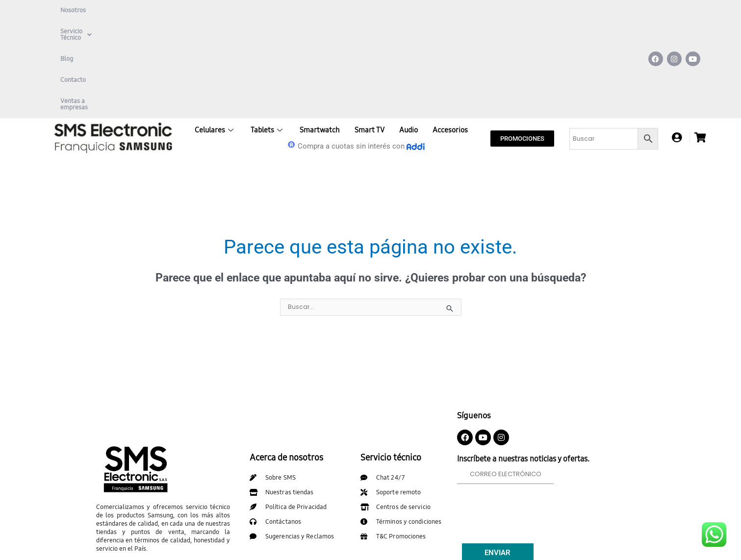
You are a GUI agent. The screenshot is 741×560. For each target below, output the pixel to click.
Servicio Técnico (127, 10)
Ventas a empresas (263, 10)
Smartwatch (320, 33)
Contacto (209, 10)
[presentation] (532, 411)
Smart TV (370, 33)
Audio (409, 33)
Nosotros (73, 10)
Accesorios (450, 33)
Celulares (215, 33)
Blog (175, 10)
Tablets (268, 33)
